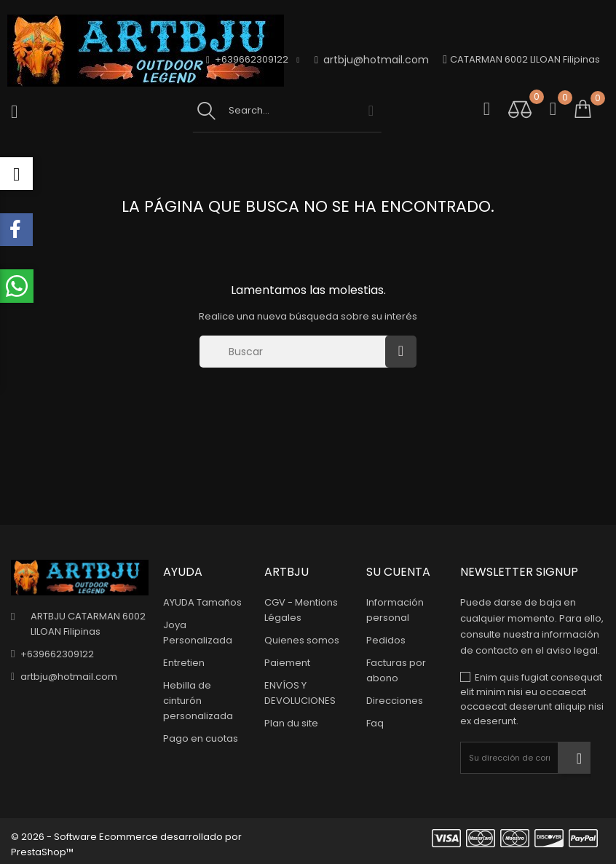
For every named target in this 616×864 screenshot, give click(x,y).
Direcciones (395, 701)
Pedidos (386, 640)
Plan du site (291, 723)
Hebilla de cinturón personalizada (198, 701)
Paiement (287, 663)
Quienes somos (302, 640)
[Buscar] (296, 352)
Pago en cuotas (201, 738)
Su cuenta (398, 572)
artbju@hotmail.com (372, 60)
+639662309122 (57, 654)
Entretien (184, 663)
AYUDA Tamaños (202, 602)
